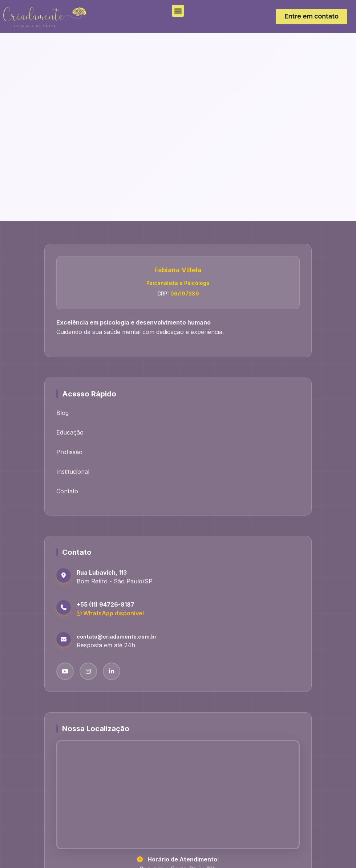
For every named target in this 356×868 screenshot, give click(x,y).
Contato (67, 491)
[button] (178, 11)
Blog (62, 413)
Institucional (73, 472)
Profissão (69, 452)
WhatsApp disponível (110, 613)
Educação (70, 432)
